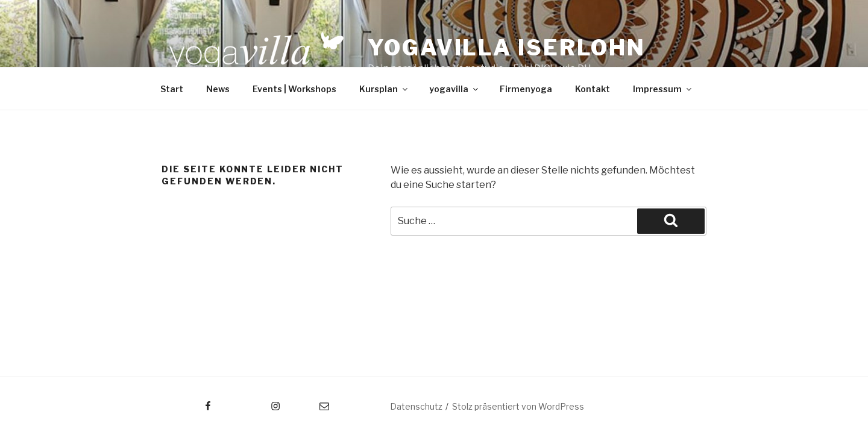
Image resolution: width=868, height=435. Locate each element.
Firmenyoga (526, 89)
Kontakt (593, 89)
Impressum (663, 89)
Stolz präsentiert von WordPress (518, 406)
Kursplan (384, 89)
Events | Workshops (294, 89)
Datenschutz (416, 406)
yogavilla (454, 89)
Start (172, 89)
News (218, 89)
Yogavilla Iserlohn (507, 48)
